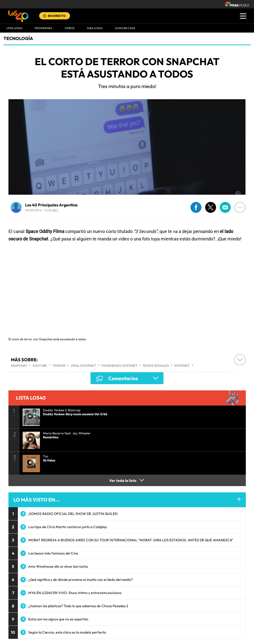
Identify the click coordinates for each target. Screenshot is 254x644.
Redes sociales (156, 366)
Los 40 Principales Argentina (51, 205)
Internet (182, 366)
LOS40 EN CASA (125, 28)
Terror (59, 366)
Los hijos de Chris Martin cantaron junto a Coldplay (68, 527)
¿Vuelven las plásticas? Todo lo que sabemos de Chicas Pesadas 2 (78, 606)
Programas (43, 28)
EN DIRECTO (57, 16)
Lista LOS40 (14, 28)
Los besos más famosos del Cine (53, 553)
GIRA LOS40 (95, 28)
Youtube (40, 366)
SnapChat (19, 366)
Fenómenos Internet (119, 366)
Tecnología (18, 38)
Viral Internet (83, 366)
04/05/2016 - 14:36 (42, 210)
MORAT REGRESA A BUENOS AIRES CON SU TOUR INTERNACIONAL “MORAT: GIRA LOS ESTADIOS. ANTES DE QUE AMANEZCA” (131, 540)
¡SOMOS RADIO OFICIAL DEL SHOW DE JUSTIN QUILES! (73, 514)
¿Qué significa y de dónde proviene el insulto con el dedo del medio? (80, 580)
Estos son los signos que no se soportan (58, 619)
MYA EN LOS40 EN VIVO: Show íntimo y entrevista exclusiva (75, 593)
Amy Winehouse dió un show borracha (58, 566)
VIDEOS (69, 28)
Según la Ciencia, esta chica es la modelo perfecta (67, 632)
